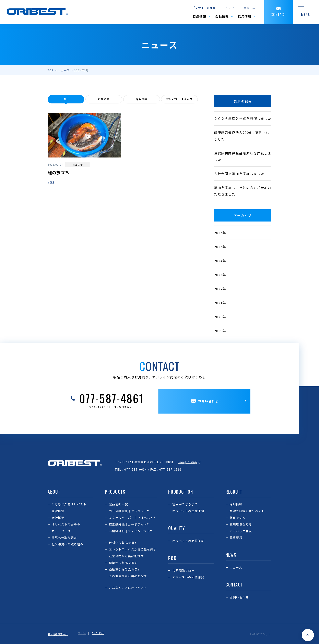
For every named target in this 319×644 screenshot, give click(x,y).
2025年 (220, 247)
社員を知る (238, 518)
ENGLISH (100, 633)
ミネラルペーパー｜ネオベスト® (132, 518)
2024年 (220, 261)
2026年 (220, 233)
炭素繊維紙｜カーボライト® (129, 524)
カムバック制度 (241, 531)
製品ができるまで (185, 504)
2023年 (220, 275)
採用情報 (142, 99)
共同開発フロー (183, 570)
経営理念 (58, 511)
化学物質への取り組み (68, 544)
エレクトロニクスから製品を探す (133, 549)
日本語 (84, 633)
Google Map (187, 462)
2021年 (220, 303)
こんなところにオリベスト (128, 588)
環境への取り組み (64, 538)
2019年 (220, 331)
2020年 (220, 317)
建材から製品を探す (123, 543)
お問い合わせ (239, 597)
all (66, 99)
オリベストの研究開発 (188, 577)
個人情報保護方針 (59, 633)
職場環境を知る (241, 524)
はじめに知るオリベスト (69, 504)
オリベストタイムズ (179, 99)
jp (226, 8)
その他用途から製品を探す (128, 576)
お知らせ (104, 99)
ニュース (249, 8)
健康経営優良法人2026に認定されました (242, 136)
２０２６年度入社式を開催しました (243, 118)
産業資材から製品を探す (127, 556)
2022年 (220, 289)
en (233, 8)
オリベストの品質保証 (188, 541)
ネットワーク (61, 531)
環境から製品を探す (123, 563)
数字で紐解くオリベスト (247, 511)
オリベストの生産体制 (188, 511)
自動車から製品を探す (125, 569)
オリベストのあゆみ (66, 524)
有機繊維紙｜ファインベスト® (131, 531)
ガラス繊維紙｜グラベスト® (129, 511)
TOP (51, 70)
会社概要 (58, 518)
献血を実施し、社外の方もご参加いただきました (243, 191)
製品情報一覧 (119, 504)
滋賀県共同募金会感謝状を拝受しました (243, 156)
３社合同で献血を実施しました (239, 174)
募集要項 (236, 538)
